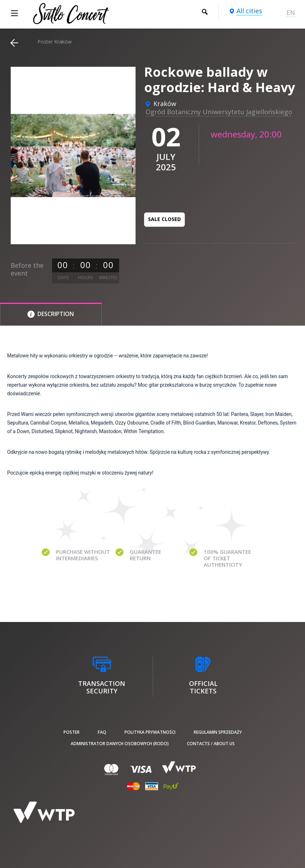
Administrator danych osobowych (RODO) (120, 744)
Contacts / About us (211, 744)
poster (72, 732)
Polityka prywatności (150, 732)
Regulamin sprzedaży (218, 732)
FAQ (102, 732)
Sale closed (164, 219)
